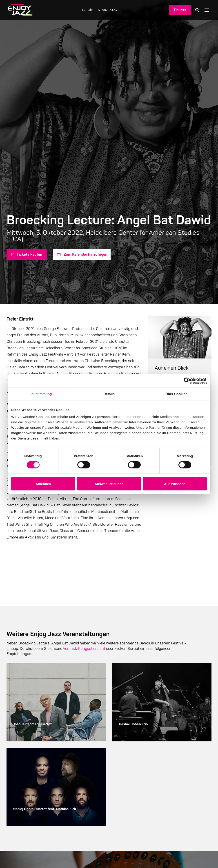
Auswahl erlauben (109, 484)
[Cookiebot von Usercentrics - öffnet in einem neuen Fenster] (187, 381)
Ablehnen (43, 484)
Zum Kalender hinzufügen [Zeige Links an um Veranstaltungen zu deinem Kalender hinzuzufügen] (86, 254)
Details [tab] (109, 394)
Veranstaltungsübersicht (84, 649)
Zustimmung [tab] (42, 394)
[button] (197, 10)
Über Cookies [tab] (176, 394)
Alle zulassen (175, 484)
